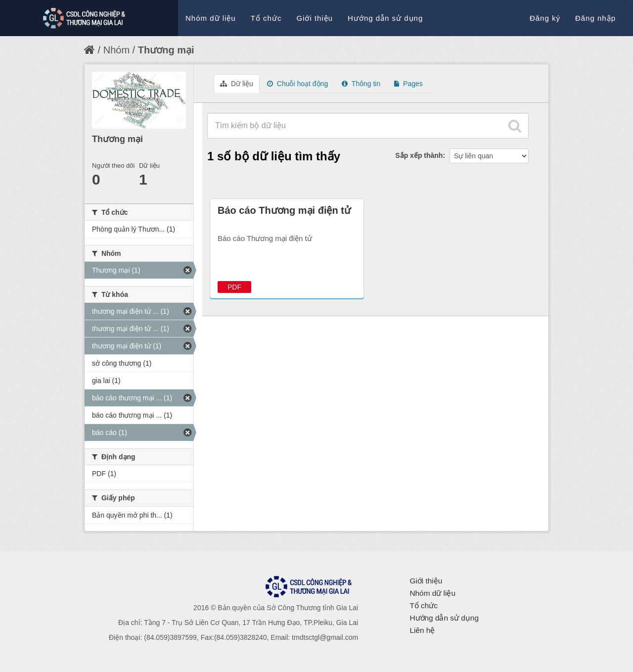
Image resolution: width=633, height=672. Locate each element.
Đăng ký (545, 18)
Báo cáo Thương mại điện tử (284, 210)
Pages (408, 84)
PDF (234, 287)
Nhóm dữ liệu (211, 18)
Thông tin (361, 84)
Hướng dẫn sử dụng (385, 18)
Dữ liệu (237, 84)
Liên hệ (422, 630)
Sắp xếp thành (419, 155)
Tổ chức (266, 18)
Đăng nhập (595, 18)
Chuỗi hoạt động (297, 84)
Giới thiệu (315, 18)
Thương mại (166, 50)
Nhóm (116, 50)
